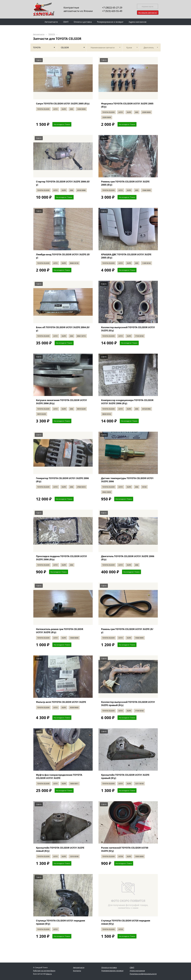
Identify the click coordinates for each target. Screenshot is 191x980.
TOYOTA (52, 34)
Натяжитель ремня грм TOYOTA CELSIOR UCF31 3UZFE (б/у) (60, 631)
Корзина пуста (147, 7)
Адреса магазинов (137, 971)
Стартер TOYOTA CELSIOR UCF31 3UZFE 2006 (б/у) (63, 183)
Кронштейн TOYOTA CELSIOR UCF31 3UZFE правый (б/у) (125, 776)
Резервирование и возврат (112, 971)
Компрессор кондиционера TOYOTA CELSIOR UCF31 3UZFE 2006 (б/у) (127, 402)
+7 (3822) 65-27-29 (112, 8)
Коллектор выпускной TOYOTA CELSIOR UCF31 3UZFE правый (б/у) (128, 704)
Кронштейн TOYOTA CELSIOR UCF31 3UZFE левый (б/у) (60, 849)
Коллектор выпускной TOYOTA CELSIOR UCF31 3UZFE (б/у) (128, 329)
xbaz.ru (49, 974)
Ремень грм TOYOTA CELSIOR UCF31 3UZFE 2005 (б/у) (125, 183)
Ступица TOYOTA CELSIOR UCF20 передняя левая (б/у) (126, 922)
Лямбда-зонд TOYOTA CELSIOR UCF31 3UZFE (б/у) (63, 256)
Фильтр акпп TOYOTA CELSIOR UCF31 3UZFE (61, 702)
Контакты (77, 971)
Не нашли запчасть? (148, 12)
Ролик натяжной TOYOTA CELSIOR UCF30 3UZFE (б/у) (125, 849)
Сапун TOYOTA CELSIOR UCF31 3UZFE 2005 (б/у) (63, 103)
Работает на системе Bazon (44, 971)
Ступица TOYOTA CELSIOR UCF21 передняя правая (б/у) (60, 922)
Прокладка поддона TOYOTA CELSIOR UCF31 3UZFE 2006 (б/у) (62, 558)
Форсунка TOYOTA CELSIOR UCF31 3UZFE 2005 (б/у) (127, 105)
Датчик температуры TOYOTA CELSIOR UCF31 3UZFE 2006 (127, 480)
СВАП (132, 967)
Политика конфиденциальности (143, 974)
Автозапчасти (39, 34)
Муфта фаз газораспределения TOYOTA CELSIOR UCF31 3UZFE (59, 776)
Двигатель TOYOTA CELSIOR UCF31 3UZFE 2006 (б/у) (128, 558)
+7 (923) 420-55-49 (112, 11)
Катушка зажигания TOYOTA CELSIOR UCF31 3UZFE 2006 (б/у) (61, 402)
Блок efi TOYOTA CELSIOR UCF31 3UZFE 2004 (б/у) (63, 329)
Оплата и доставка (109, 967)
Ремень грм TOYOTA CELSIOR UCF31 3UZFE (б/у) (127, 631)
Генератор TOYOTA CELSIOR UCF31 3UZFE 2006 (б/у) (62, 480)
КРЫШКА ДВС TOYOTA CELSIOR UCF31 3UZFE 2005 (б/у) (126, 256)
